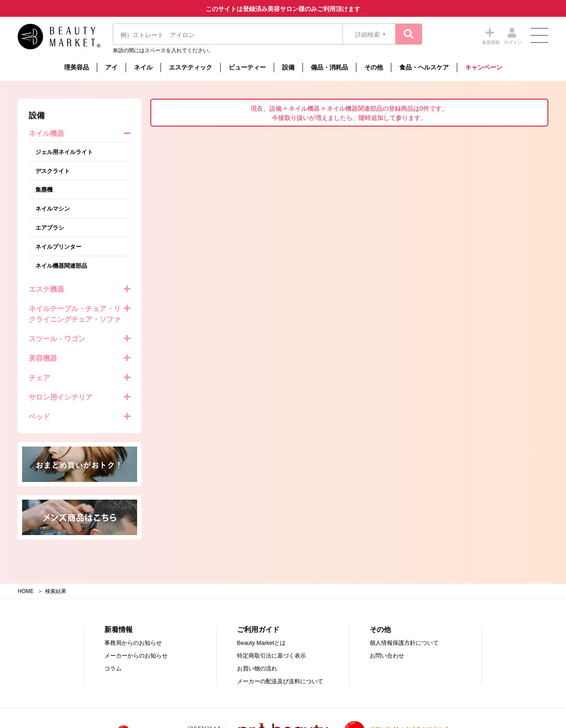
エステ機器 (46, 289)
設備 (288, 67)
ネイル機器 (46, 133)
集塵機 (44, 190)
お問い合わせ (387, 656)
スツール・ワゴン (57, 339)
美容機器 (43, 358)
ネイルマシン (53, 209)
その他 (374, 67)
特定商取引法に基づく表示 (272, 656)
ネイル (143, 67)
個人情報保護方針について (404, 643)
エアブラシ (50, 228)
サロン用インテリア (61, 397)
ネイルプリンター (58, 247)
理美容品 (76, 67)
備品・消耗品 (329, 67)
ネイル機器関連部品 (61, 266)
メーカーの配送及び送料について (280, 681)
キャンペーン (484, 67)
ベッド (39, 417)
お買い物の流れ (257, 668)
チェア (39, 378)
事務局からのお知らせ (133, 643)
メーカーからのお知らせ (136, 656)
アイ (111, 67)
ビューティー (247, 67)
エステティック (191, 67)
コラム (113, 668)
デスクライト (53, 171)
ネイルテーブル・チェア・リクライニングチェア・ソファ (75, 314)
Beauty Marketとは (261, 643)
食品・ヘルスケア (424, 67)
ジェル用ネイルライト (64, 152)
